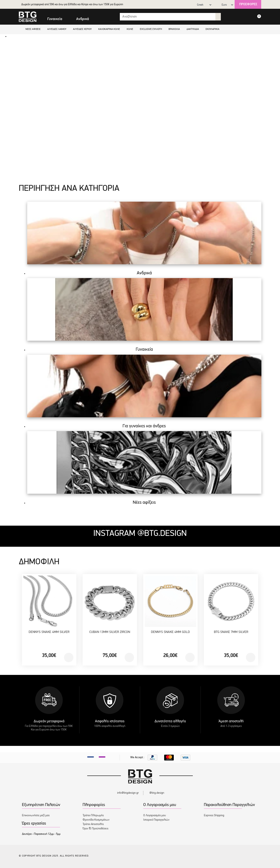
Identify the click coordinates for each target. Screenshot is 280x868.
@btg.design (157, 793)
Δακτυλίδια (193, 29)
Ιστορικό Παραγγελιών (156, 820)
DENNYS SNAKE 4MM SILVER (49, 632)
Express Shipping (214, 815)
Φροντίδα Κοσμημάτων (96, 820)
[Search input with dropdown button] (168, 17)
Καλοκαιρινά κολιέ (109, 29)
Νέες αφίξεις (33, 29)
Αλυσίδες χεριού (82, 29)
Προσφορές (248, 4)
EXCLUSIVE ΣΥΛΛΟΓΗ (151, 29)
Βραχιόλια (174, 29)
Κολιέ (130, 29)
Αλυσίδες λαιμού (57, 29)
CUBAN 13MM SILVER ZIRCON (110, 632)
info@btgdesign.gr (128, 793)
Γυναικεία (55, 19)
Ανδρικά (82, 19)
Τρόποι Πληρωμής (93, 815)
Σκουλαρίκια (212, 29)
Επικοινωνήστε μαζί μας (36, 815)
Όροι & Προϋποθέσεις (95, 829)
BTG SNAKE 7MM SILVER (231, 632)
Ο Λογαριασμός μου (155, 815)
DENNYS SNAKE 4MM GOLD (170, 632)
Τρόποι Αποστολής (93, 824)
